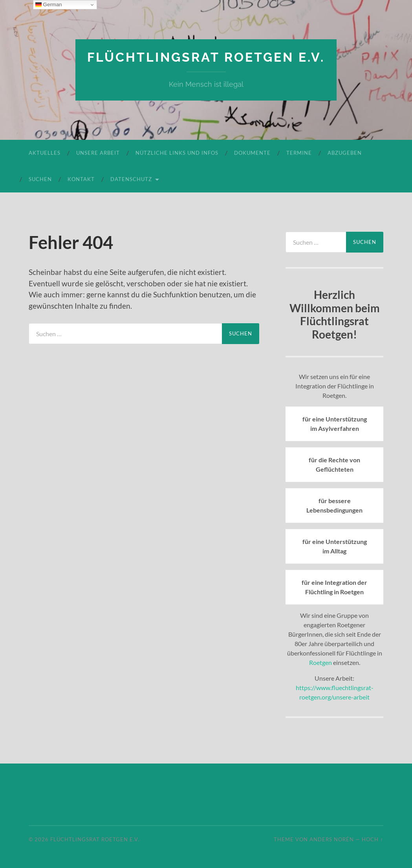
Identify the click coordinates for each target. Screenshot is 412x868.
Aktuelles (45, 153)
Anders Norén (332, 839)
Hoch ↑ (372, 839)
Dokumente (252, 153)
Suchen (40, 179)
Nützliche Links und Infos (177, 153)
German (49, 5)
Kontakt (81, 179)
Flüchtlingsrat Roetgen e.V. (206, 57)
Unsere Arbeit (98, 153)
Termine (299, 153)
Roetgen (320, 662)
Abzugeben (345, 153)
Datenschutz (131, 179)
